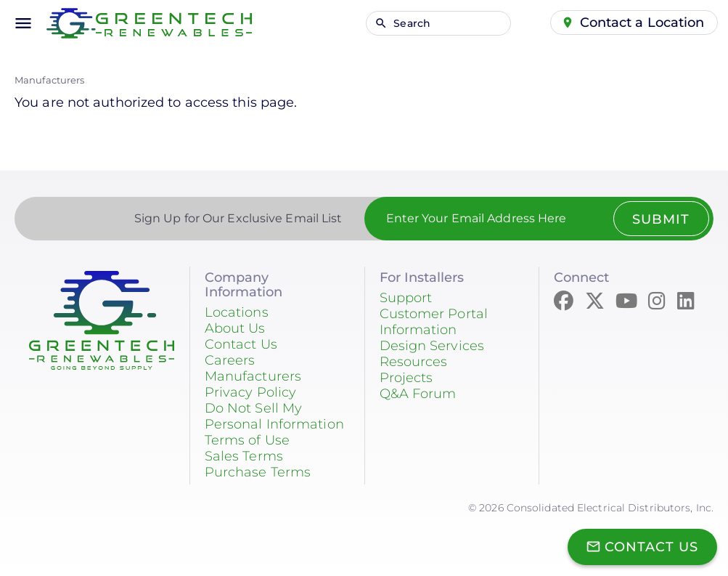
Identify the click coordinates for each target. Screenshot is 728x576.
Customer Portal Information (434, 322)
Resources (414, 362)
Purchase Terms (258, 472)
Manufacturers (49, 80)
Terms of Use (247, 440)
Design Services (432, 346)
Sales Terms (244, 456)
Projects (406, 378)
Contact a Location (642, 23)
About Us (235, 328)
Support (406, 298)
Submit (661, 219)
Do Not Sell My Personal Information (274, 416)
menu (23, 23)
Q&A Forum (418, 394)
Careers (230, 360)
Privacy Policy (250, 392)
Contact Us (241, 344)
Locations (237, 312)
